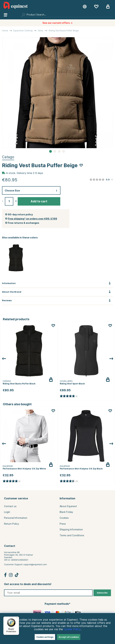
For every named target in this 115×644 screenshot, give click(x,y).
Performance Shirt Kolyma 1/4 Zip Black (81, 469)
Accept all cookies (69, 637)
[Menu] (17, 619)
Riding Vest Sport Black (72, 384)
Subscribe (102, 593)
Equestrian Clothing (23, 31)
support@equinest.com (35, 564)
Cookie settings (45, 637)
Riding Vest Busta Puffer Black (19, 384)
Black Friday (66, 512)
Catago (8, 157)
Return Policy (12, 524)
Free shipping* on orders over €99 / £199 (32, 219)
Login (7, 512)
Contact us (10, 506)
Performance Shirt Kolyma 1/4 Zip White (24, 469)
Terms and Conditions (72, 535)
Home (5, 31)
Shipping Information (71, 530)
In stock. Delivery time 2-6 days (25, 173)
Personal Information (16, 518)
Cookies (64, 518)
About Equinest (68, 506)
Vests (40, 31)
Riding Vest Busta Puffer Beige (64, 31)
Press (63, 524)
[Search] (67, 15)
